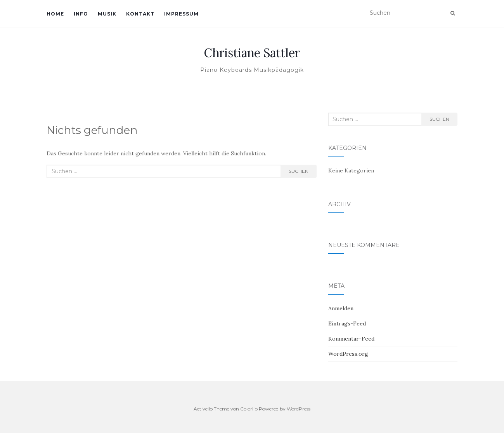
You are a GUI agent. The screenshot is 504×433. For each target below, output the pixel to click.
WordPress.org (348, 354)
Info (81, 14)
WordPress (299, 409)
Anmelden (341, 308)
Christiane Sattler (252, 53)
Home (55, 14)
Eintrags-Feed (347, 323)
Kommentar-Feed (351, 339)
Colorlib (249, 409)
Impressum (181, 14)
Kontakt (140, 14)
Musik (107, 14)
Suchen (299, 171)
